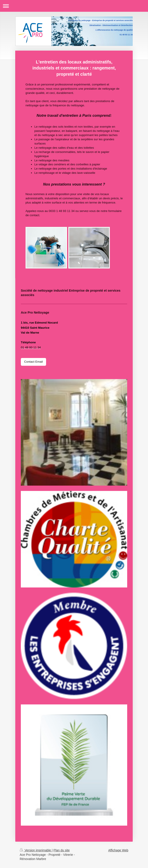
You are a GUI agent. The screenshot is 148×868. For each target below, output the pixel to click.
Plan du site (61, 850)
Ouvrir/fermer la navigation (74, 6)
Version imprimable (36, 850)
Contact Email (33, 362)
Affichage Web (118, 850)
